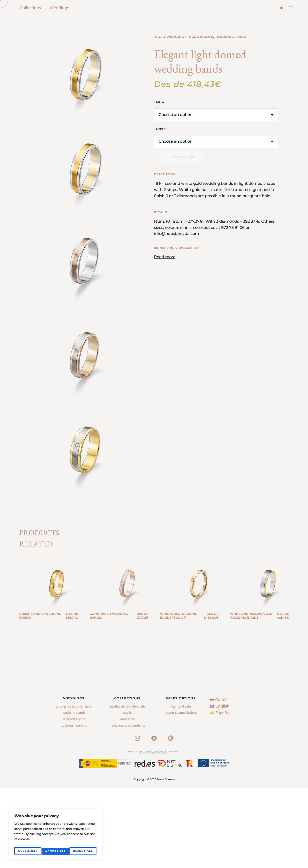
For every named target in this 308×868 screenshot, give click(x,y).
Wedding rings (231, 55)
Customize (27, 851)
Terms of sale (181, 786)
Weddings (59, 8)
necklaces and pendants (127, 805)
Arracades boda (74, 798)
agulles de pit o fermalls (127, 786)
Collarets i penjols (74, 805)
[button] (290, 7)
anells (127, 792)
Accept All (83, 851)
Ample (160, 148)
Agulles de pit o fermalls (74, 786)
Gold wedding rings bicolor (184, 55)
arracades (127, 798)
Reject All (55, 851)
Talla (160, 121)
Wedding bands (74, 792)
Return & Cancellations (181, 792)
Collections (30, 8)
